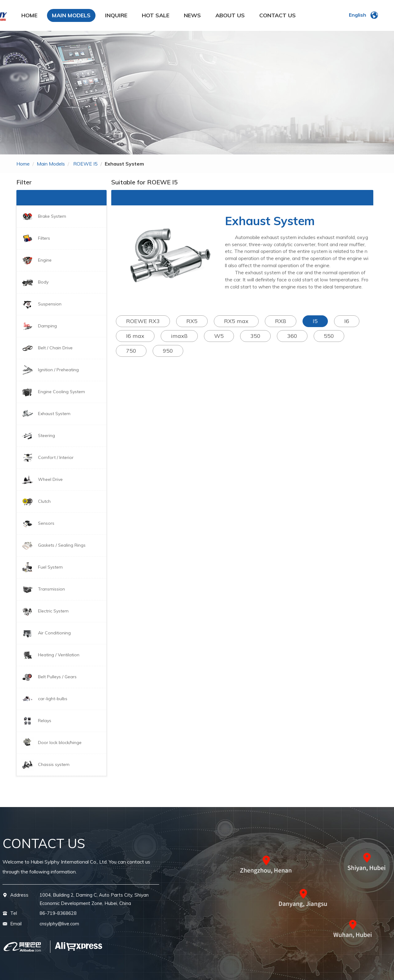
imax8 (179, 336)
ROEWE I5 (85, 164)
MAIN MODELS (71, 15)
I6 (347, 321)
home (23, 164)
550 (329, 336)
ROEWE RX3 (143, 321)
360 (292, 336)
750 (131, 351)
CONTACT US (277, 15)
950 (168, 351)
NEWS (192, 15)
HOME (29, 15)
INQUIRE (116, 15)
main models (51, 164)
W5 (219, 336)
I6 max (135, 336)
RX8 (281, 321)
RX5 (192, 321)
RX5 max (236, 321)
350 (255, 336)
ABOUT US (230, 15)
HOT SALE (156, 15)
